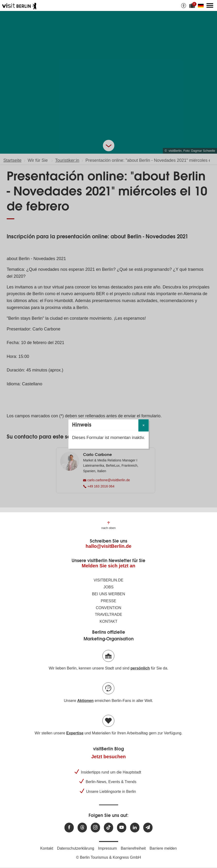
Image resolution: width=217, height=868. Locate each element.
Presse (108, 601)
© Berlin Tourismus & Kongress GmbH (108, 857)
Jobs (109, 587)
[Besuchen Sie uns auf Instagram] (95, 828)
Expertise (75, 733)
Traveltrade (108, 614)
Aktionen (85, 701)
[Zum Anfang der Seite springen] (109, 525)
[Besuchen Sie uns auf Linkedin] (135, 828)
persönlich (140, 668)
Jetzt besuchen (108, 757)
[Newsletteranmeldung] (148, 828)
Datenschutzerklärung (76, 848)
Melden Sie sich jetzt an (108, 566)
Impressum (108, 848)
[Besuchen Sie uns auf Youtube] (122, 828)
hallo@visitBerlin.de (109, 546)
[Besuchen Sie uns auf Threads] (82, 828)
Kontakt (108, 621)
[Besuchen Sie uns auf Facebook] (69, 828)
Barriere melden (163, 848)
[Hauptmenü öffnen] (210, 5)
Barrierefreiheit (133, 848)
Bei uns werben (108, 594)
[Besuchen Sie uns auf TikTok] (108, 828)
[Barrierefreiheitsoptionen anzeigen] (184, 5)
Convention (108, 608)
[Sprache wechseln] (202, 5)
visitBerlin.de (108, 580)
